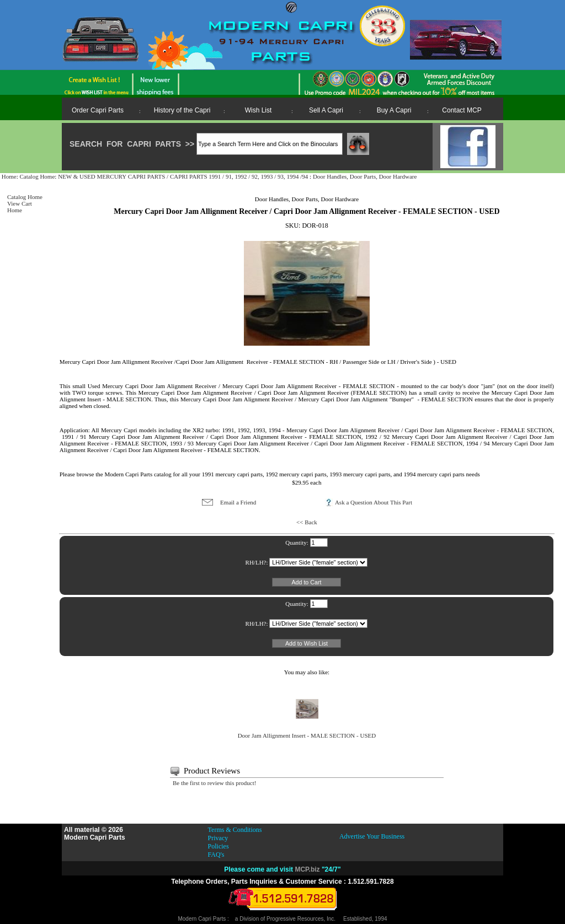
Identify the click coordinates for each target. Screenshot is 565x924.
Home (9, 176)
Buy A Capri (394, 110)
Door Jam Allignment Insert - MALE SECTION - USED (307, 733)
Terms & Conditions (235, 830)
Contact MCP (462, 110)
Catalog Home (37, 176)
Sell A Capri (326, 110)
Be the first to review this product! (215, 783)
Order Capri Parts (98, 110)
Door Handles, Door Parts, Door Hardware (365, 176)
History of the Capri (182, 110)
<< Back (307, 522)
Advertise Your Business (372, 836)
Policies (218, 846)
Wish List (258, 110)
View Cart (20, 203)
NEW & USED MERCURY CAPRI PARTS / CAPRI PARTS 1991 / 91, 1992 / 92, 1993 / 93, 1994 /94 (184, 176)
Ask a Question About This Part (374, 502)
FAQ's (216, 855)
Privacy (218, 838)
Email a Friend (238, 502)
